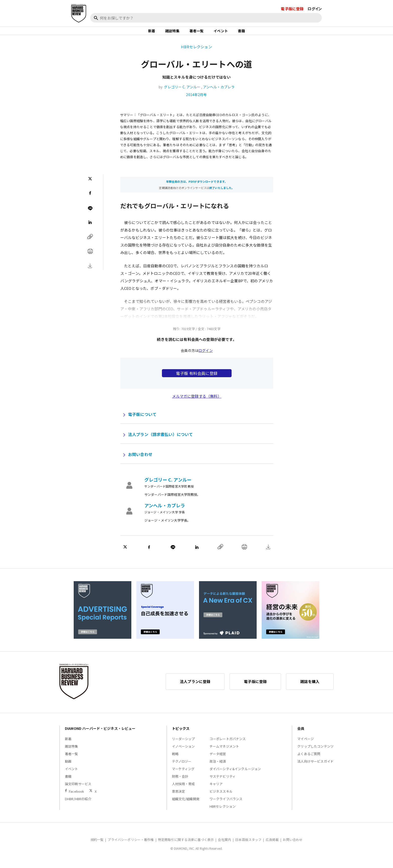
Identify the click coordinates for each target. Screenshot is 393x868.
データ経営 (218, 759)
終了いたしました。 (222, 193)
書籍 (241, 34)
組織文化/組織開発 (186, 804)
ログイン (315, 9)
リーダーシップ (183, 744)
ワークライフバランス (226, 804)
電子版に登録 (292, 9)
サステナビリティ (223, 782)
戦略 (175, 759)
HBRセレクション (196, 52)
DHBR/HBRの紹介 (78, 804)
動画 (68, 767)
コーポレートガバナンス (228, 744)
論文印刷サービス (78, 789)
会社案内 (224, 845)
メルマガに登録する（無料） (197, 402)
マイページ (306, 744)
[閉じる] (383, 27)
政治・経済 (218, 767)
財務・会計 (180, 782)
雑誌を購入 (310, 687)
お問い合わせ (140, 460)
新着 (152, 34)
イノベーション (183, 752)
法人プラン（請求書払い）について (160, 440)
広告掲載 (272, 845)
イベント (221, 34)
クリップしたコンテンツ (315, 752)
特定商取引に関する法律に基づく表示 (186, 845)
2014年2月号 (196, 100)
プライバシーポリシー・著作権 (131, 845)
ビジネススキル (221, 797)
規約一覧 (97, 845)
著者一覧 (197, 34)
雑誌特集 (172, 34)
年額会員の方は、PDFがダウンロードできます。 (197, 187)
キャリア (216, 789)
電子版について (142, 420)
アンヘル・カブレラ (219, 92)
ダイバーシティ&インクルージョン (235, 774)
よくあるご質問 (309, 759)
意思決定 (179, 797)
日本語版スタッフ (248, 845)
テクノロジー (182, 767)
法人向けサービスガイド (315, 767)
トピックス (181, 734)
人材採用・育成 (183, 789)
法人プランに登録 (195, 687)
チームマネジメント (224, 752)
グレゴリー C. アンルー (182, 92)
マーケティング (183, 774)
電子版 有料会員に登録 (197, 379)
